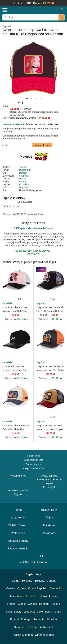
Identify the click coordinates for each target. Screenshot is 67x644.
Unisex (23, 179)
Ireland (56, 604)
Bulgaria (39, 581)
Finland (54, 596)
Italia (9, 612)
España (31, 596)
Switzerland (46, 627)
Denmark (55, 588)
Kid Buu (23, 182)
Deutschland (16, 596)
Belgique (27, 581)
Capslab (7, 26)
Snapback (24, 176)
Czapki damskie (33, 464)
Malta (58, 612)
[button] (27, 99)
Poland (14, 619)
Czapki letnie (33, 456)
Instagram (49, 533)
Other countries (44, 635)
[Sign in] (49, 10)
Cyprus (22, 588)
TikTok (49, 518)
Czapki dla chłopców (34, 468)
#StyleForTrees (18, 525)
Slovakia (52, 619)
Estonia (42, 596)
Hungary (44, 604)
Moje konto (18, 518)
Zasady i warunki (18, 549)
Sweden (32, 627)
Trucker (23, 167)
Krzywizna (24, 184)
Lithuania (29, 612)
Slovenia (19, 627)
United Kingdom (23, 635)
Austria (15, 581)
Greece (32, 604)
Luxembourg (45, 612)
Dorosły (23, 173)
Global (22, 604)
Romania (39, 619)
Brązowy (23, 187)
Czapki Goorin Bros (33, 460)
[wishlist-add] (26, 292)
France (11, 604)
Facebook (49, 525)
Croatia (11, 588)
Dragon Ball (25, 170)
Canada (51, 581)
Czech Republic (38, 588)
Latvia (18, 612)
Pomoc (18, 510)
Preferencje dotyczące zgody (18, 537)
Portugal (26, 619)
